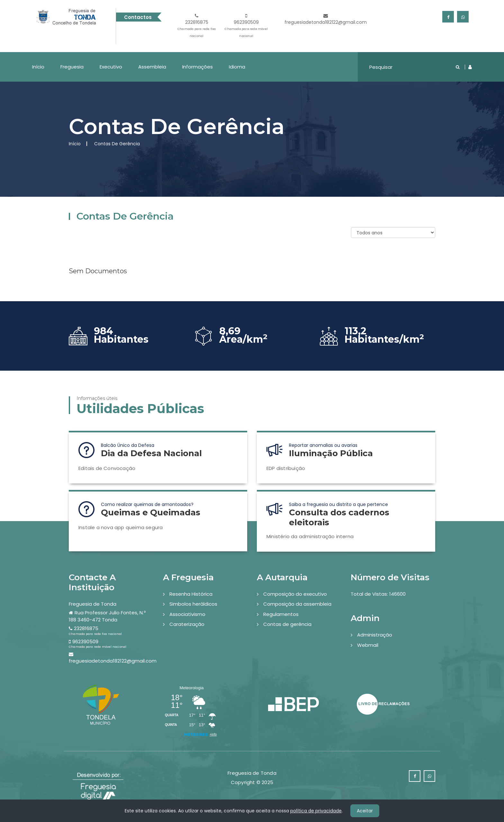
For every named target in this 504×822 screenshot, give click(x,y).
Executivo (111, 67)
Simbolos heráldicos (193, 604)
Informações (198, 67)
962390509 (247, 27)
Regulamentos (281, 614)
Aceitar (365, 811)
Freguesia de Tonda (93, 604)
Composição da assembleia (297, 604)
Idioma (237, 67)
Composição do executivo (295, 594)
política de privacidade (316, 811)
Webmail (368, 645)
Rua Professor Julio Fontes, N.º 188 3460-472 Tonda (107, 616)
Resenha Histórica (191, 594)
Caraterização (187, 624)
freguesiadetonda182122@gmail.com (326, 19)
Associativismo (187, 614)
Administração (375, 635)
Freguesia (72, 67)
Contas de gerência (287, 624)
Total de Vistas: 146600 (378, 594)
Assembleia (152, 67)
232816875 (197, 27)
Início (38, 67)
